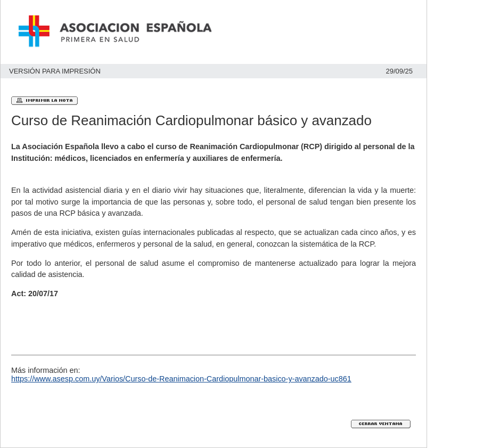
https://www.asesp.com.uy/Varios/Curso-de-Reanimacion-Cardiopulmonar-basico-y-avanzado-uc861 (181, 379)
